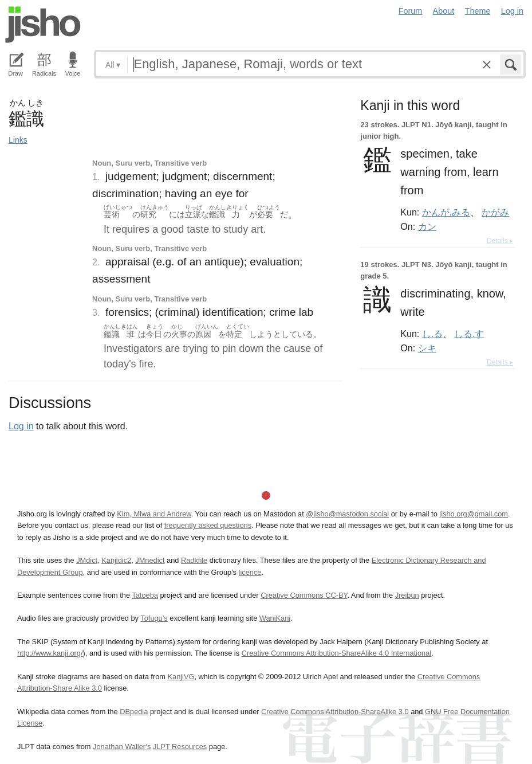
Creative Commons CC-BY (304, 595)
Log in (512, 11)
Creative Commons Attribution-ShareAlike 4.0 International (336, 653)
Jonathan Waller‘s (122, 747)
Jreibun (407, 595)
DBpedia (134, 712)
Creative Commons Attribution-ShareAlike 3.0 (335, 712)
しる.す (469, 334)
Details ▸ (500, 241)
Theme (478, 11)
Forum (411, 11)
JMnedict (150, 560)
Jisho (43, 25)
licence (250, 572)
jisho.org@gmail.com (474, 514)
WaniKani (275, 618)
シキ (427, 348)
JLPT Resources (180, 747)
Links (18, 140)
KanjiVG (181, 677)
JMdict (87, 560)
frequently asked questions (208, 525)
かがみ (495, 212)
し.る (432, 334)
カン (427, 226)
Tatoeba (145, 595)
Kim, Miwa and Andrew (154, 514)
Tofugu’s (154, 618)
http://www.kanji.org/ (50, 653)
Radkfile (194, 560)
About (444, 11)
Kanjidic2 (116, 560)
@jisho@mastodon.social (347, 514)
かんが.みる (446, 212)
